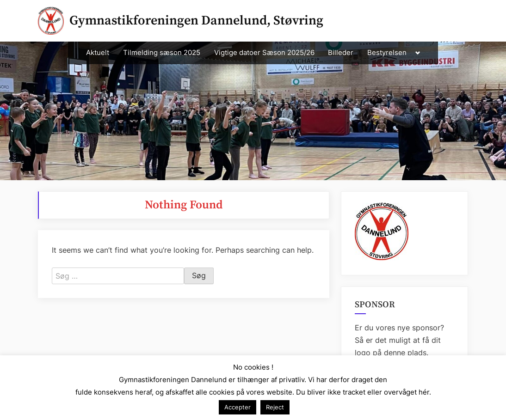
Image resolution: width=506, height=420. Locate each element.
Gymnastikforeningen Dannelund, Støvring (196, 21)
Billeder (341, 53)
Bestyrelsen (387, 53)
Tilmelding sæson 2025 (162, 53)
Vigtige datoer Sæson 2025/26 (264, 53)
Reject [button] (275, 407)
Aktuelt (98, 53)
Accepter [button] (238, 407)
